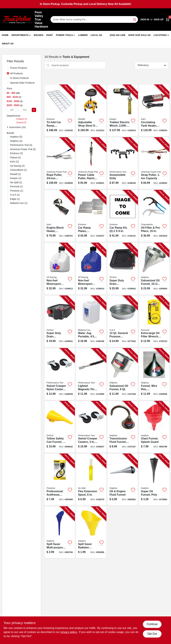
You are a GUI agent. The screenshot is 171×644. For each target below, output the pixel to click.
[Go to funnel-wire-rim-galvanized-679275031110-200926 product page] (154, 374)
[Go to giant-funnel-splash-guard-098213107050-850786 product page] (154, 427)
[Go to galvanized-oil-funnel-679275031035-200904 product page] (154, 269)
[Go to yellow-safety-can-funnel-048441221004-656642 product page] (60, 427)
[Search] (135, 19)
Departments (20, 35)
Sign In (145, 19)
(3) (23, 149)
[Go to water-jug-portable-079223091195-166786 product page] (91, 322)
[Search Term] (94, 19)
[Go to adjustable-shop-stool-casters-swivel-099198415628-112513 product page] (91, 111)
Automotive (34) (18, 127)
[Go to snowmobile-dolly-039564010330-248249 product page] (123, 163)
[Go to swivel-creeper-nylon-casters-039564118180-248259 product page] (60, 374)
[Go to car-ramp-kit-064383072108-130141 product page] (123, 216)
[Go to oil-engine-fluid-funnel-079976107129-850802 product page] (123, 480)
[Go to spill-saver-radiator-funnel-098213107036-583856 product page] (91, 532)
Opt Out (152, 634)
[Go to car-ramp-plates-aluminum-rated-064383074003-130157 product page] (91, 216)
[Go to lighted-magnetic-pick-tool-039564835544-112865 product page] (91, 374)
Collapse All (21, 119)
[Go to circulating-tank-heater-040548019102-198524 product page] (154, 111)
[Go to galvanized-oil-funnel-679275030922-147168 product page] (123, 374)
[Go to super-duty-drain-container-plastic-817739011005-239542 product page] (123, 269)
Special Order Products (22, 83)
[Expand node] (8, 127)
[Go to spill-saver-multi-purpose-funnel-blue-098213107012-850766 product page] (60, 532)
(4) (16, 141)
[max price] (25, 110)
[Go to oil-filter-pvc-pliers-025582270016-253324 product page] (154, 216)
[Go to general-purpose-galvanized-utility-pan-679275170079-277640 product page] (123, 322)
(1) (18, 170)
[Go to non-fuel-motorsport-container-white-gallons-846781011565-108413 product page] (60, 269)
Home (5, 35)
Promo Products (19, 68)
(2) (16, 158)
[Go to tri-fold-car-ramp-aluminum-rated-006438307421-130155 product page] (60, 111)
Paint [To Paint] (50, 35)
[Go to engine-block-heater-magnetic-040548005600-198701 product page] (60, 216)
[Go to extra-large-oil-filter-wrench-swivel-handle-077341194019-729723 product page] (154, 322)
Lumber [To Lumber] (83, 35)
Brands (39, 35)
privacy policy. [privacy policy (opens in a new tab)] (69, 632)
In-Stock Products (20, 78)
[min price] (12, 110)
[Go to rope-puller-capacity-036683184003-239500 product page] (60, 163)
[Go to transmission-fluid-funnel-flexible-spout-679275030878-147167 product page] (123, 427)
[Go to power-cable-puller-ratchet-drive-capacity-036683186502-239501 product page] (91, 163)
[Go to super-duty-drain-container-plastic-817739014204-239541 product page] (60, 322)
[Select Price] (34, 110)
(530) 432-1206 (118, 35)
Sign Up (159, 19)
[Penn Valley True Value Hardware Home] (17, 20)
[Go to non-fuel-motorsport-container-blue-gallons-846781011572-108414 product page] (91, 269)
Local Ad (96, 35)
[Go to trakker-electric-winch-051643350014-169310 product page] (123, 111)
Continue (152, 624)
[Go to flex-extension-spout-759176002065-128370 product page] (91, 480)
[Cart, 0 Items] (168, 20)
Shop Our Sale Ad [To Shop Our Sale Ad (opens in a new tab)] (139, 35)
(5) (16, 137)
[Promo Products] (8, 68)
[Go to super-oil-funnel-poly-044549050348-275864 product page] (154, 480)
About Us (8, 44)
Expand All (21, 123)
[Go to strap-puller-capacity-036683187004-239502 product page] (154, 163)
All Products (17, 73)
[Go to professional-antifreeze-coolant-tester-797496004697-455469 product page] (60, 480)
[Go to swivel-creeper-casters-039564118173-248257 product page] (91, 427)
